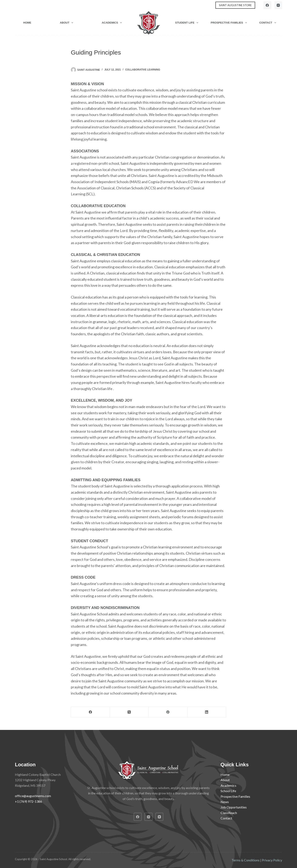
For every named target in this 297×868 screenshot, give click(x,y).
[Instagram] (278, 5)
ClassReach (229, 813)
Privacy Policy (272, 860)
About (67, 23)
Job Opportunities (234, 807)
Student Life (188, 23)
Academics (113, 23)
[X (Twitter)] (129, 712)
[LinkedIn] (207, 712)
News (225, 802)
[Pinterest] (168, 712)
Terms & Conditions (246, 860)
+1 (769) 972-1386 (28, 801)
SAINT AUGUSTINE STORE (235, 5)
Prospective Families (230, 23)
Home (27, 23)
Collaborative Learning (143, 70)
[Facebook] (267, 5)
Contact (269, 23)
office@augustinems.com (33, 796)
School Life (228, 791)
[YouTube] (159, 817)
